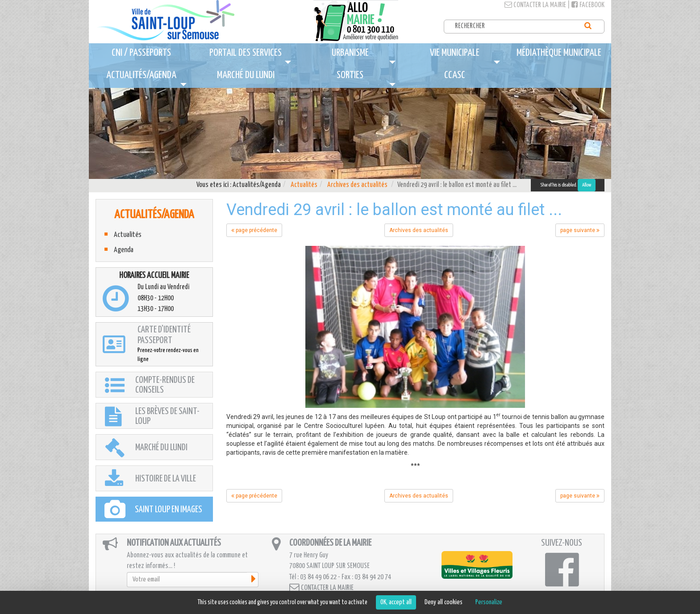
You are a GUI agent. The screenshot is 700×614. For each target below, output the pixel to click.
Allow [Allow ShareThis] (587, 185)
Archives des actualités (357, 185)
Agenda (124, 250)
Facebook (588, 5)
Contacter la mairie (535, 5)
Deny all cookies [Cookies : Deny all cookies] (444, 602)
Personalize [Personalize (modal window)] (489, 602)
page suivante (580, 230)
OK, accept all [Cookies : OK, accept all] (396, 602)
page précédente (254, 230)
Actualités (304, 185)
